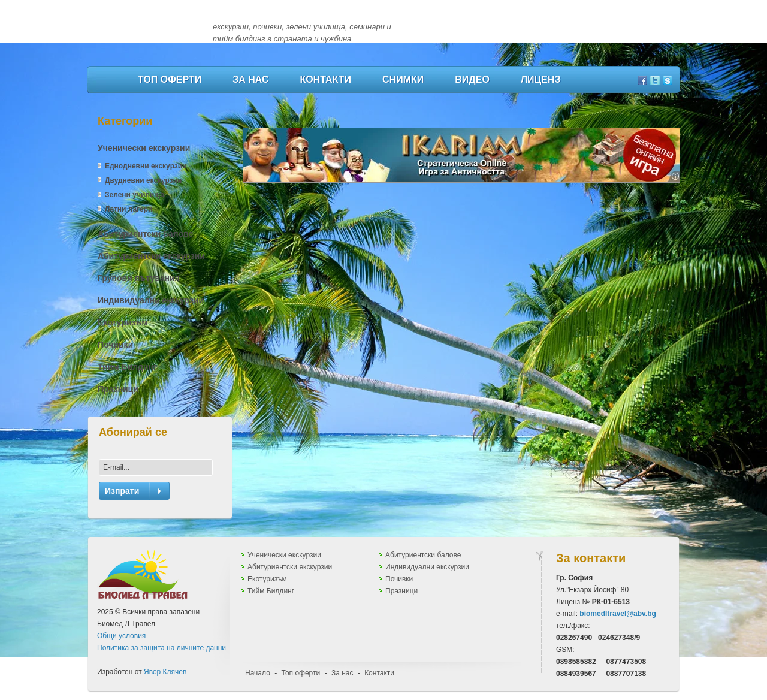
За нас (250, 79)
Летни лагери (129, 209)
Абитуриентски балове (145, 234)
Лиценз (541, 79)
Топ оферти (170, 79)
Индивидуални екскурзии (151, 300)
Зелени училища (135, 195)
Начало (258, 673)
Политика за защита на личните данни (161, 648)
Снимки (403, 79)
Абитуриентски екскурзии (151, 256)
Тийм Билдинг (127, 367)
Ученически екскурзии (144, 148)
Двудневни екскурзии (143, 180)
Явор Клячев (165, 672)
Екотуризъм (123, 322)
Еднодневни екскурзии (146, 166)
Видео (472, 79)
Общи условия (121, 636)
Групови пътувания (139, 278)
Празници (118, 389)
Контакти (326, 79)
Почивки (115, 345)
